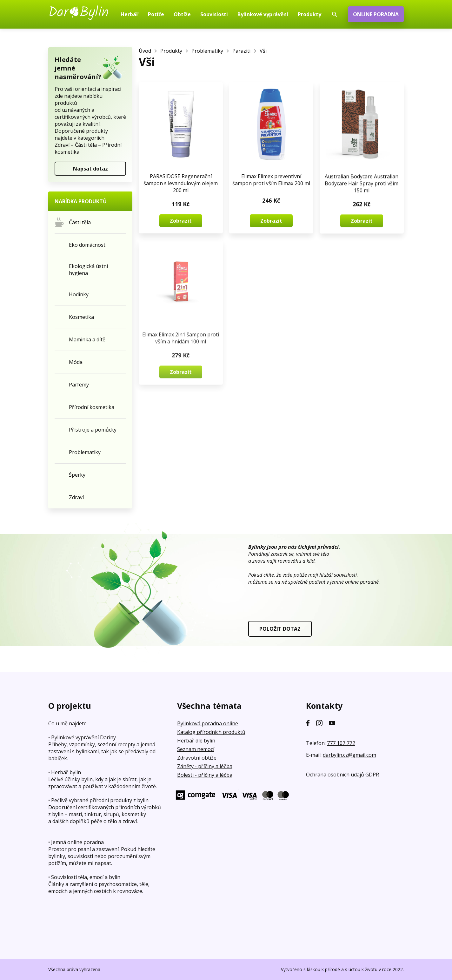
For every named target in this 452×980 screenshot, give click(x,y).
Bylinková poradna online (208, 723)
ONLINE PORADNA (376, 14)
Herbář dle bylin (196, 741)
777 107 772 (341, 743)
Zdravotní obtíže (197, 758)
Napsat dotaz (90, 169)
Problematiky (207, 51)
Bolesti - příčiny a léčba (205, 775)
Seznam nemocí (196, 749)
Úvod (145, 51)
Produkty (171, 51)
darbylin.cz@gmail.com (349, 755)
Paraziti (241, 51)
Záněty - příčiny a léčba (205, 766)
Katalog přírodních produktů (211, 732)
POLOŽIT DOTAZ (280, 629)
